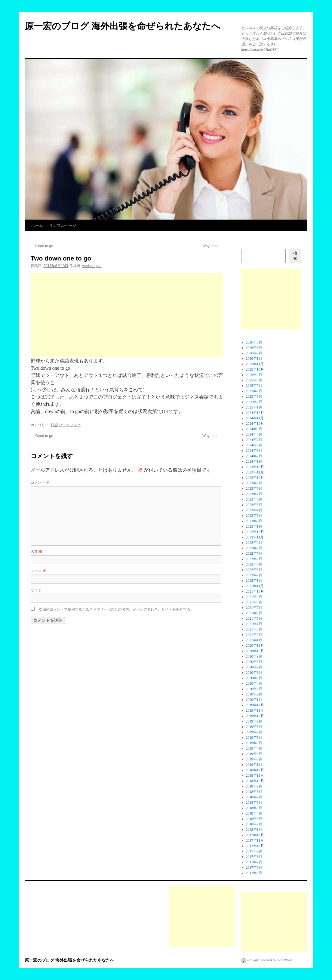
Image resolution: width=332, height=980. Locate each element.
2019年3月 (254, 754)
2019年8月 (254, 727)
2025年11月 (255, 364)
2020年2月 (254, 694)
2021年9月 (254, 597)
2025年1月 (254, 407)
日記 (54, 425)
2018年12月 (255, 770)
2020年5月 (254, 678)
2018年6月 (254, 803)
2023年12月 (255, 467)
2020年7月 (254, 667)
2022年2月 (254, 575)
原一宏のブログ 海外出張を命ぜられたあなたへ (123, 26)
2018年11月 (255, 775)
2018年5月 (254, 808)
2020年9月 (254, 656)
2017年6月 (254, 868)
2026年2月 (254, 353)
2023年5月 (254, 505)
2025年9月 (254, 375)
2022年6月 (254, 559)
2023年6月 (254, 499)
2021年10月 (255, 591)
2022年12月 (255, 532)
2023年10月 (255, 478)
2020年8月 (254, 662)
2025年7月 (254, 386)
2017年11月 (255, 840)
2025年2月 (254, 402)
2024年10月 (255, 424)
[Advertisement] (127, 315)
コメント (40, 482)
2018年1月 (254, 830)
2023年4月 (254, 510)
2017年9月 (254, 851)
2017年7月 (254, 862)
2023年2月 (254, 521)
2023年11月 (255, 472)
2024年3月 (254, 451)
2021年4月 (254, 624)
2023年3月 (254, 516)
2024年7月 (254, 440)
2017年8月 (254, 857)
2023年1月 (254, 526)
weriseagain (92, 266)
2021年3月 (254, 629)
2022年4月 (254, 564)
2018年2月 (254, 824)
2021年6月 (254, 613)
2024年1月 (254, 461)
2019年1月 (254, 765)
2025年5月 (254, 396)
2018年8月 (254, 792)
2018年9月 (254, 786)
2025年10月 (255, 369)
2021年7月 (254, 608)
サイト (36, 590)
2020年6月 (254, 673)
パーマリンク (70, 425)
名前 (37, 552)
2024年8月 (254, 434)
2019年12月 (255, 705)
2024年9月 (254, 429)
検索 (295, 256)
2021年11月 (255, 586)
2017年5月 (254, 873)
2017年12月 (255, 835)
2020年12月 (255, 646)
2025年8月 (254, 380)
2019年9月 (254, 721)
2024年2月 (254, 456)
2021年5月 (254, 618)
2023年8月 (254, 488)
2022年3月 (254, 570)
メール (38, 571)
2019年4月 (254, 748)
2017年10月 (255, 846)
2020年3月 (254, 689)
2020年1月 (254, 700)
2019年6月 (254, 738)
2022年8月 (254, 548)
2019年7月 (254, 732)
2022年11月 (255, 537)
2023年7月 (254, 494)
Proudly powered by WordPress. (270, 960)
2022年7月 (254, 553)
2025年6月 (254, 391)
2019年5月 (254, 743)
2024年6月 (254, 445)
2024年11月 (255, 418)
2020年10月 (255, 651)
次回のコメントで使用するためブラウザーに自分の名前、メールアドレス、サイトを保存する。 (116, 609)
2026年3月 (254, 348)
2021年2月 (254, 635)
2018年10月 (255, 781)
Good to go (42, 246)
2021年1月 (254, 640)
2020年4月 (254, 683)
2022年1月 (254, 581)
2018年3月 (254, 819)
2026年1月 (254, 359)
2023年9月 (254, 483)
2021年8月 (254, 602)
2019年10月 (255, 716)
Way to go (213, 246)
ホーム (37, 225)
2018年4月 (254, 813)
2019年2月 (254, 759)
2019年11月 (255, 710)
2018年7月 (254, 797)
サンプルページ (63, 225)
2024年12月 (255, 413)
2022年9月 (254, 543)
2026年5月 (254, 342)
